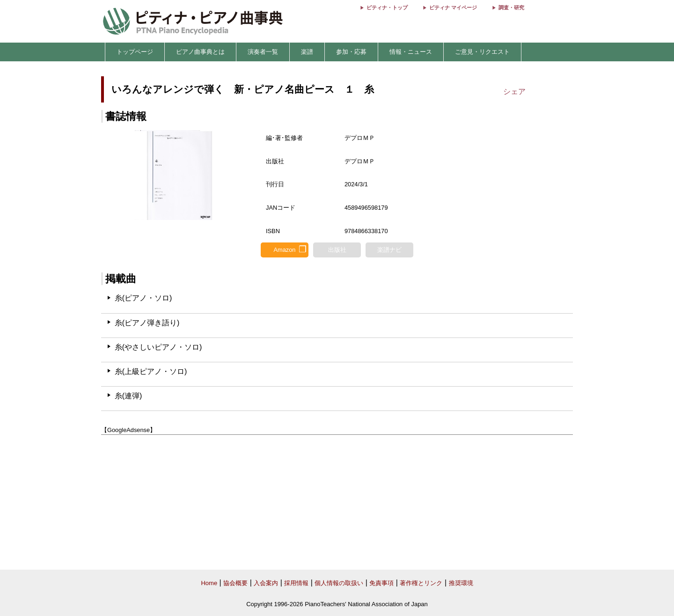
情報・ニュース (411, 52)
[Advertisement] (337, 503)
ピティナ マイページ (453, 7)
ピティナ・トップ (387, 7)
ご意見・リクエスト (482, 52)
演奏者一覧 (263, 52)
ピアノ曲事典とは (200, 52)
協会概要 (235, 583)
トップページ (135, 52)
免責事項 (381, 583)
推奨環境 (461, 583)
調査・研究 (511, 7)
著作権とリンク (421, 583)
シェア (514, 92)
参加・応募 (351, 52)
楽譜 (307, 52)
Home (209, 583)
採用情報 (296, 583)
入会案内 (266, 583)
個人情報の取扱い (339, 583)
